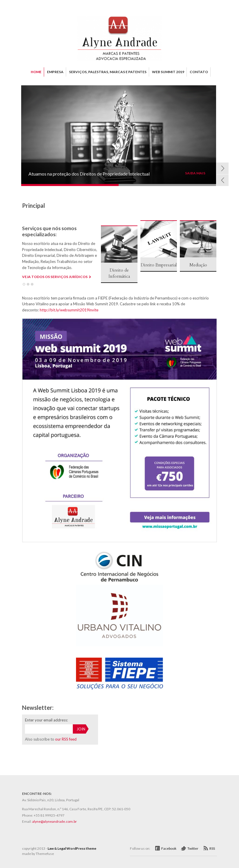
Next (222, 168)
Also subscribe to (51, 739)
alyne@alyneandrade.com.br (55, 821)
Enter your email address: (46, 720)
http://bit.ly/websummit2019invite (69, 310)
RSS (212, 848)
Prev (222, 180)
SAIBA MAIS (195, 173)
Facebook (169, 848)
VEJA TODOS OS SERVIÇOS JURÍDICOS (55, 277)
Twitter (193, 848)
